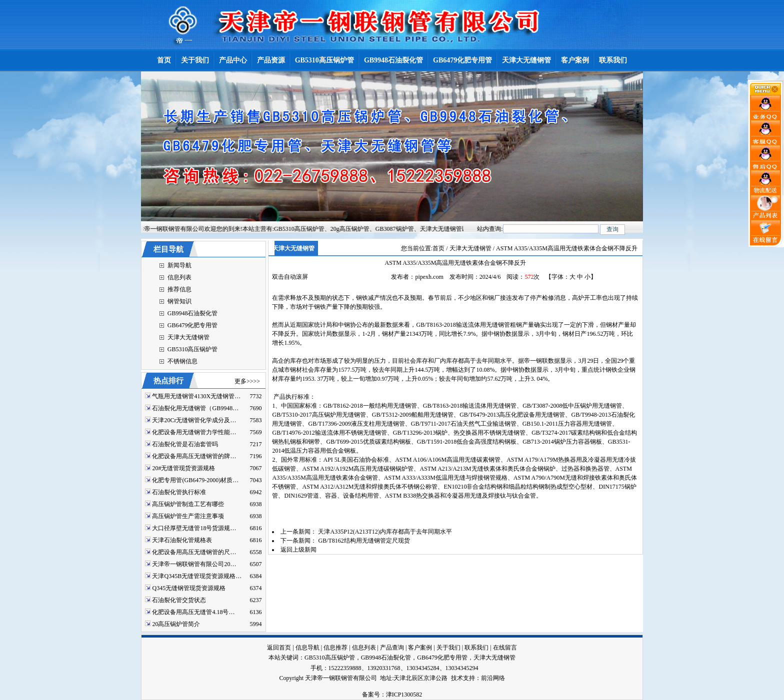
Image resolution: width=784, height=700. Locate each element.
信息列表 (179, 277)
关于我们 (448, 648)
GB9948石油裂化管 (193, 313)
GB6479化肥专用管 (193, 325)
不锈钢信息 (182, 361)
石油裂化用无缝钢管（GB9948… (195, 408)
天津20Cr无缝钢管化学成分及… (194, 420)
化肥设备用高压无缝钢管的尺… (194, 552)
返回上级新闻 (298, 550)
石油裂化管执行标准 (179, 492)
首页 (438, 248)
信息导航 (307, 648)
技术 (457, 678)
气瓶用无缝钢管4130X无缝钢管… (196, 396)
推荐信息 (179, 289)
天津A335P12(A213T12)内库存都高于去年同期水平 (385, 532)
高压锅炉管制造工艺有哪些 (188, 504)
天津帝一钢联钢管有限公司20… (194, 564)
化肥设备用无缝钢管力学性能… (194, 432)
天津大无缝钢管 (188, 337)
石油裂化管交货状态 (179, 600)
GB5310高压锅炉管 (193, 349)
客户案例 (420, 648)
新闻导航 (179, 265)
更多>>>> (247, 381)
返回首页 (279, 648)
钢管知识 (179, 301)
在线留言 (505, 648)
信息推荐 (335, 648)
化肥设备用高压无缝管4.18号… (193, 612)
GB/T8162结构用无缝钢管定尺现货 (364, 541)
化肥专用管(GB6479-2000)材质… (195, 480)
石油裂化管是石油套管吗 (185, 444)
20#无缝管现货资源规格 (183, 468)
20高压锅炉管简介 (176, 624)
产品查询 (392, 648)
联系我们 (476, 648)
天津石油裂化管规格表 (182, 540)
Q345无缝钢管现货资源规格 (189, 588)
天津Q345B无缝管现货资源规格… (197, 576)
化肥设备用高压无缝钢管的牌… (194, 456)
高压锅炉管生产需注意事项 (188, 516)
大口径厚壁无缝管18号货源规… (194, 528)
